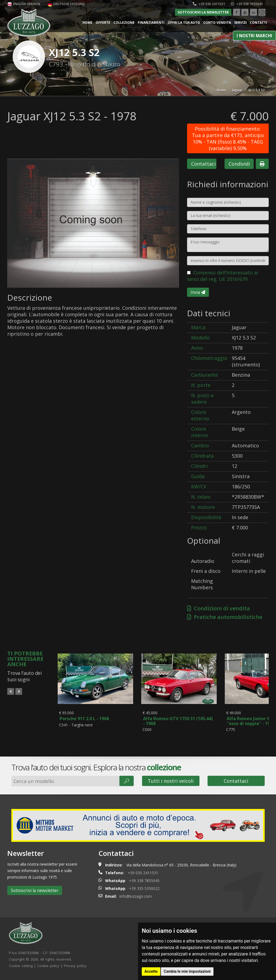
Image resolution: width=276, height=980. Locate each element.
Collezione (124, 23)
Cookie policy (48, 969)
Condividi (239, 164)
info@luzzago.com (136, 899)
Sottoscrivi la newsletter (203, 12)
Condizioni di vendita (218, 608)
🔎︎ (127, 784)
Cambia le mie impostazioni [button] (187, 971)
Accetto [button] (151, 971)
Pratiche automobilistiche (225, 617)
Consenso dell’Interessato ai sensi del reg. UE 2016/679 (223, 276)
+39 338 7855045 (247, 4)
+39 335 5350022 (144, 891)
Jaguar (237, 90)
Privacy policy (75, 969)
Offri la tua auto (184, 23)
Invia (198, 292)
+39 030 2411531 (209, 4)
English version (24, 4)
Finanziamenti (151, 23)
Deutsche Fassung (66, 4)
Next (19, 691)
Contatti (258, 23)
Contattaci (203, 164)
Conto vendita (217, 23)
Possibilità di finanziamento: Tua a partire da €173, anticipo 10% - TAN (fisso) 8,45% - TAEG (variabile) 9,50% (228, 138)
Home (87, 23)
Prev (11, 691)
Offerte (103, 23)
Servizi (240, 23)
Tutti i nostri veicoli (171, 784)
